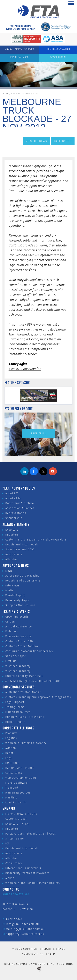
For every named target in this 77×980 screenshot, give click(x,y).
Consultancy (14, 773)
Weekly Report (15, 595)
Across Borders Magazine (22, 576)
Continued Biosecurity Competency (29, 651)
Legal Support (15, 702)
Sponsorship (14, 518)
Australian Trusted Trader (23, 692)
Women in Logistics (18, 636)
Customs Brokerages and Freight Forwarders (36, 540)
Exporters (12, 530)
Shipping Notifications (20, 605)
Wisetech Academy (18, 666)
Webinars (12, 631)
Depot (9, 753)
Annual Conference (19, 627)
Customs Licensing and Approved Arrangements (38, 697)
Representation (16, 513)
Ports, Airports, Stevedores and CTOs (31, 834)
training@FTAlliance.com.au (25, 929)
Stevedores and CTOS (20, 549)
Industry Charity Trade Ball (24, 676)
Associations (14, 554)
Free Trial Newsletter (58, 49)
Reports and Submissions (23, 581)
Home (5, 94)
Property (11, 733)
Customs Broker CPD (19, 641)
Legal (9, 758)
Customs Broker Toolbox (22, 646)
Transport (12, 788)
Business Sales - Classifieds (25, 717)
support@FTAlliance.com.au (25, 934)
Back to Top (63, 141)
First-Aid (11, 661)
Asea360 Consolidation (25, 369)
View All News (36, 141)
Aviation (11, 748)
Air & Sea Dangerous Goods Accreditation (34, 681)
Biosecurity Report (18, 600)
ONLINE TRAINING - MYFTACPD (19, 49)
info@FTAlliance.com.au (22, 924)
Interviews (12, 586)
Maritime (11, 798)
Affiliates (11, 559)
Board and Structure (20, 503)
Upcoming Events (17, 617)
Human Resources (18, 712)
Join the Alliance (19, 57)
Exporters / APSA (17, 824)
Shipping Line (15, 839)
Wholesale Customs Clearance (26, 743)
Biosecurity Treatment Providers (27, 873)
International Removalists (23, 868)
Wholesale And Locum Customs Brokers (33, 883)
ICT (7, 843)
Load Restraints (16, 802)
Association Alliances (20, 508)
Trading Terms (15, 707)
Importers (12, 535)
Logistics (11, 738)
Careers (11, 622)
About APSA (13, 498)
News (9, 571)
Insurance (12, 763)
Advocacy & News (21, 94)
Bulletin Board (16, 722)
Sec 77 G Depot (16, 656)
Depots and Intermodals (22, 545)
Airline (10, 878)
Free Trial (38, 433)
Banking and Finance (20, 768)
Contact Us (11, 890)
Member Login (58, 57)
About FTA (12, 493)
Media (9, 590)
